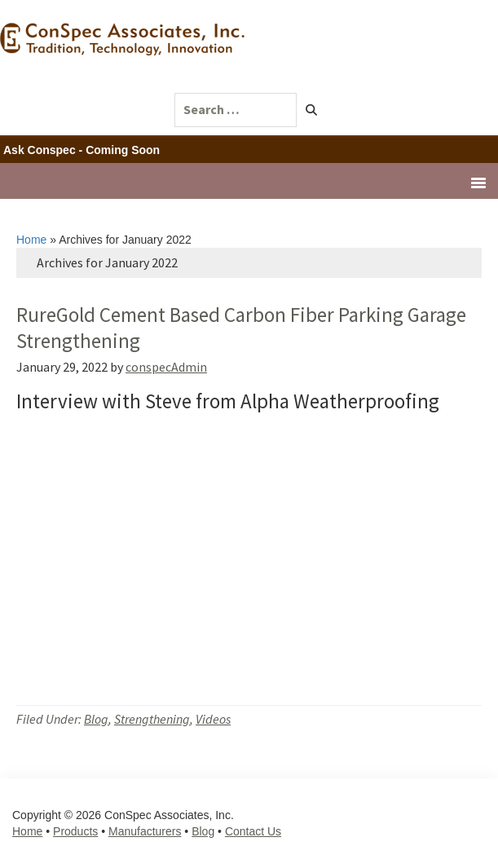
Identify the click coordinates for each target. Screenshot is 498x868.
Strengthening (152, 719)
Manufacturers (145, 831)
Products (75, 831)
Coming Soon (123, 150)
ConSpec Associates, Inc (126, 52)
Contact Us (253, 831)
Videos (213, 719)
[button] (312, 110)
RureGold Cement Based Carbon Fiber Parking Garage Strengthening (241, 327)
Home (31, 240)
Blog (96, 719)
